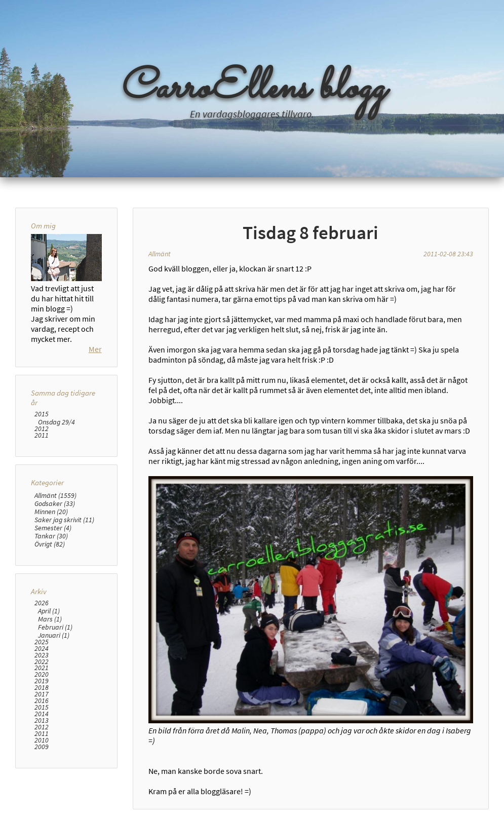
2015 (42, 414)
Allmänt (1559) (55, 495)
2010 (42, 740)
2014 (42, 714)
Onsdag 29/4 (56, 422)
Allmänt (160, 254)
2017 (42, 694)
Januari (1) (54, 635)
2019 (42, 681)
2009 (42, 747)
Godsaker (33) (55, 503)
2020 (42, 674)
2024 (42, 649)
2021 (42, 668)
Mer (95, 349)
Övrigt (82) (50, 544)
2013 (42, 720)
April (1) (49, 611)
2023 (42, 655)
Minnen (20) (51, 512)
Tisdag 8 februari (311, 232)
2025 (42, 642)
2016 (42, 701)
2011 (42, 435)
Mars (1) (50, 619)
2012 (42, 429)
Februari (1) (55, 627)
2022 (42, 662)
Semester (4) (53, 528)
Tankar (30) (51, 536)
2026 (42, 603)
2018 (42, 688)
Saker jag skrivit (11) (64, 520)
